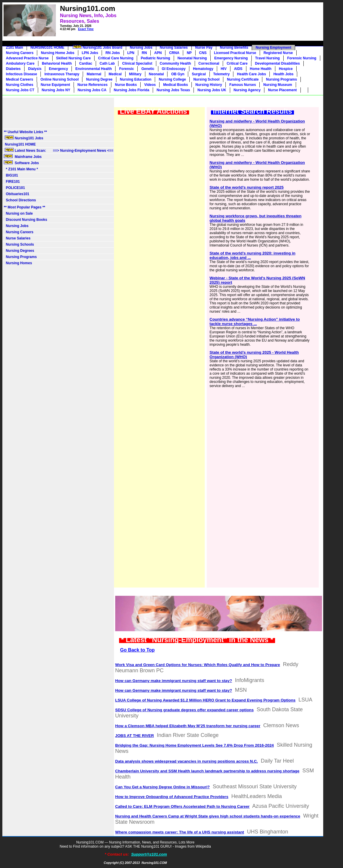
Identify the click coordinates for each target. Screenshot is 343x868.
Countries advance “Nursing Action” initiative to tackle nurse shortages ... (255, 322)
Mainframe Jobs (23, 156)
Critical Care (237, 63)
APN (158, 53)
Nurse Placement (282, 90)
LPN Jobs (90, 53)
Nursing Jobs (141, 48)
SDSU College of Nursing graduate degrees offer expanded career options (184, 710)
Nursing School (206, 79)
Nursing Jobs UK (212, 90)
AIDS (238, 69)
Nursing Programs (281, 79)
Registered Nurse (278, 53)
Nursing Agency (247, 90)
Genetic (148, 69)
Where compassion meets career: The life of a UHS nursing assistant (180, 832)
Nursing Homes (18, 263)
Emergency (58, 69)
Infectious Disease (21, 74)
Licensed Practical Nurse (235, 53)
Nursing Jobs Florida (131, 90)
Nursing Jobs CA (92, 90)
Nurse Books (126, 85)
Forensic (126, 69)
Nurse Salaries (17, 238)
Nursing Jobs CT (20, 90)
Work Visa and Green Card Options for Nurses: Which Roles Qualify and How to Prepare (198, 665)
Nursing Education (136, 79)
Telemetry (222, 74)
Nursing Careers (20, 53)
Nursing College (172, 79)
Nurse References (92, 85)
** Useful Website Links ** (25, 132)
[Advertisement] (204, 17)
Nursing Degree (99, 79)
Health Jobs (283, 74)
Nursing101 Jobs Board (97, 47)
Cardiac (86, 63)
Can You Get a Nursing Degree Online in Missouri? (162, 787)
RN (144, 53)
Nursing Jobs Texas (173, 90)
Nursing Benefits (234, 48)
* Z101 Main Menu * (21, 169)
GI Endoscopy (174, 69)
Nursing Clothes (20, 85)
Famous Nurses (243, 85)
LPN (131, 53)
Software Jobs (22, 163)
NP (189, 53)
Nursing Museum (278, 85)
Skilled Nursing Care (73, 58)
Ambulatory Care (20, 63)
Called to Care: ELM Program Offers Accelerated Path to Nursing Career (182, 806)
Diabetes (13, 69)
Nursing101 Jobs (23, 138)
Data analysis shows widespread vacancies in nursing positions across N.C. (187, 761)
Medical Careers (19, 79)
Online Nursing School (60, 79)
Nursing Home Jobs (57, 53)
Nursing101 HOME (20, 144)
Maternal (94, 74)
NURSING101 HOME (47, 48)
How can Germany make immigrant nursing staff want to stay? (174, 681)
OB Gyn (178, 74)
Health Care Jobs (251, 74)
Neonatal (156, 74)
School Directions (20, 200)
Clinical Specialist (137, 63)
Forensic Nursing (302, 58)
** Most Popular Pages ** (25, 207)
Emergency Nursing (231, 58)
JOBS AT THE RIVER (135, 736)
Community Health (175, 63)
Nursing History (209, 85)
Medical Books (175, 85)
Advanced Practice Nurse (27, 58)
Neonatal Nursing (192, 58)
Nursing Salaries (174, 48)
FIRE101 (12, 182)
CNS (203, 53)
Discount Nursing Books (26, 220)
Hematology (203, 69)
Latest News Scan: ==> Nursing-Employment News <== (59, 150)
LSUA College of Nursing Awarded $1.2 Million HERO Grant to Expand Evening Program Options (205, 700)
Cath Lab (107, 63)
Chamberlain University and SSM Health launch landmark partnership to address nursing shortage (207, 771)
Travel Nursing (268, 58)
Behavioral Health (57, 63)
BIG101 (11, 175)
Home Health (261, 69)
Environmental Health (94, 69)
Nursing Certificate (243, 79)
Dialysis (35, 69)
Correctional (209, 63)
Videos (150, 85)
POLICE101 (14, 188)
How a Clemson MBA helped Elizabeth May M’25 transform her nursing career (188, 726)
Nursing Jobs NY (56, 90)
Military (135, 74)
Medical (115, 74)
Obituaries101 (17, 194)
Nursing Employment (273, 48)
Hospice (286, 69)
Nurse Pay (204, 48)
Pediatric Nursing (155, 58)
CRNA (174, 53)
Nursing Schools (19, 244)
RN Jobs (113, 53)
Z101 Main (14, 48)
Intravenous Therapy (62, 74)
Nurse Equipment (55, 85)
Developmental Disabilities (277, 63)
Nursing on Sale (18, 213)
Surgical (199, 74)
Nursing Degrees (19, 251)
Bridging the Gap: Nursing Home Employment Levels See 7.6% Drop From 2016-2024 (195, 745)
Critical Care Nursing (116, 58)
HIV (224, 69)
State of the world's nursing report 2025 (247, 187)
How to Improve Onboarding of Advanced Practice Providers (172, 797)
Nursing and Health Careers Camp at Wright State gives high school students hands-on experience (208, 816)
